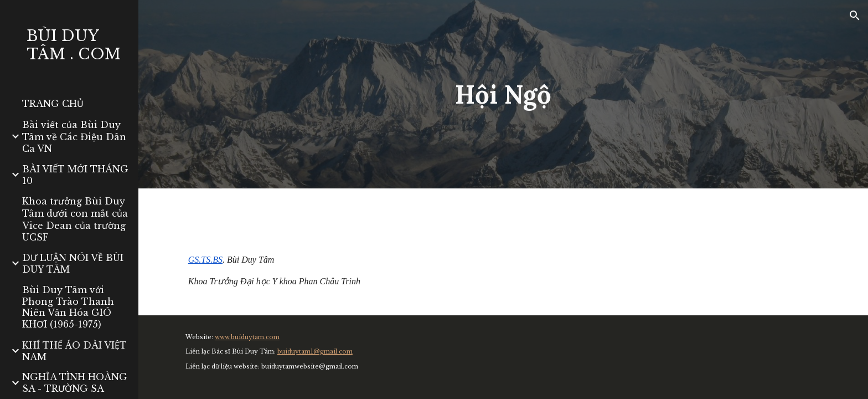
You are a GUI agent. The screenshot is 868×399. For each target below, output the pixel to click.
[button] (855, 16)
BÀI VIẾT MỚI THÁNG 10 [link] (75, 175)
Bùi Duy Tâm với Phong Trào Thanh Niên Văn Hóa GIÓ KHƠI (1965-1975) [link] (68, 307)
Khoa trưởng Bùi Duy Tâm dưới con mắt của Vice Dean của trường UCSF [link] (75, 219)
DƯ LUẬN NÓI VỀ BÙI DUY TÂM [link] (73, 264)
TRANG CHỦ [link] (53, 104)
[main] (503, 94)
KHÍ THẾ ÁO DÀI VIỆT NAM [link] (74, 351)
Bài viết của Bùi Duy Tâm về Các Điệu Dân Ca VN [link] (74, 137)
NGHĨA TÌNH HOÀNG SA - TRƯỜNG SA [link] (75, 383)
